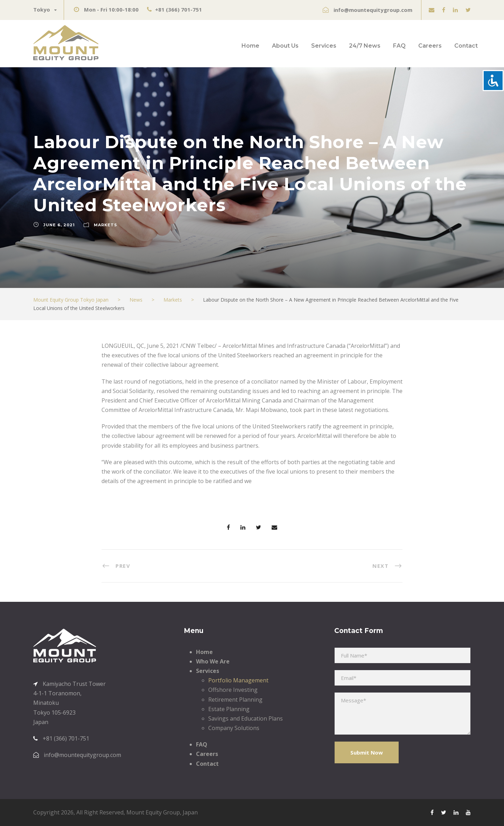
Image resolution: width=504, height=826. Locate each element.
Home (250, 46)
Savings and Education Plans (246, 718)
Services (324, 46)
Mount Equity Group (153, 812)
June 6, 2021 (59, 225)
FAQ (399, 46)
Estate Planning (229, 709)
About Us (285, 46)
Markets (106, 225)
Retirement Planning (235, 700)
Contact (466, 46)
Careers (430, 46)
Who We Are (213, 661)
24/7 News (365, 46)
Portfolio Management (238, 680)
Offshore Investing (233, 690)
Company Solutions (234, 728)
